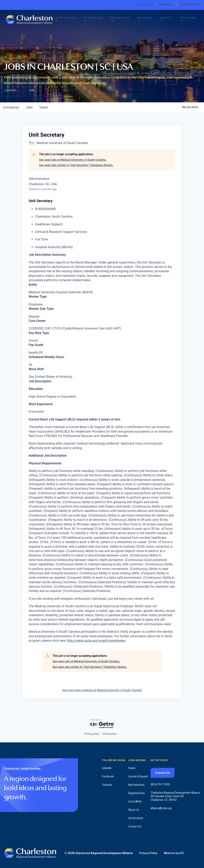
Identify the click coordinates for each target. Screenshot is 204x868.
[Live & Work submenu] (141, 21)
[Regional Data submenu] (115, 21)
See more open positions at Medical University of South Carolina (102, 690)
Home (132, 767)
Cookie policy (109, 733)
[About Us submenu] (163, 21)
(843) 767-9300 (190, 5)
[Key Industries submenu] (88, 21)
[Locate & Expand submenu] (60, 21)
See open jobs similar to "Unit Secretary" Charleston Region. (76, 165)
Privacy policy (92, 733)
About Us (167, 18)
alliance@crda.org (161, 807)
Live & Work (146, 18)
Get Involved (188, 18)
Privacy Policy (152, 852)
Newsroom (166, 5)
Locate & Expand (68, 18)
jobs (29, 107)
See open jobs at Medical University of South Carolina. (73, 160)
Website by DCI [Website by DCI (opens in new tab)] (178, 852)
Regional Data (122, 18)
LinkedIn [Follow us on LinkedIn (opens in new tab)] (107, 767)
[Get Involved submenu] (182, 21)
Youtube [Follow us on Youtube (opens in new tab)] (107, 784)
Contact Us (144, 5)
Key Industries (95, 18)
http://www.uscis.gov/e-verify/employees (96, 641)
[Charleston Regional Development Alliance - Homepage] (30, 20)
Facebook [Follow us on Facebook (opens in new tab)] (108, 775)
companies (11, 107)
